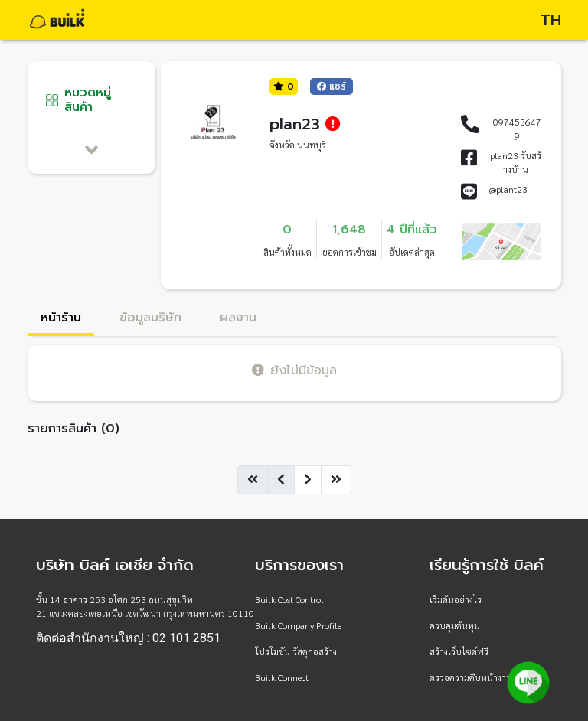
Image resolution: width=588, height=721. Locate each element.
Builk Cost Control (289, 599)
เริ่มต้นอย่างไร (456, 599)
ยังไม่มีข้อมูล (294, 370)
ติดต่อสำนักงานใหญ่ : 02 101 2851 (128, 638)
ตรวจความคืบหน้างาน (471, 677)
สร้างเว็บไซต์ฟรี (459, 651)
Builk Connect (282, 677)
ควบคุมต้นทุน (455, 625)
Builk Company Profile (298, 625)
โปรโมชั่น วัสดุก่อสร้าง (296, 651)
